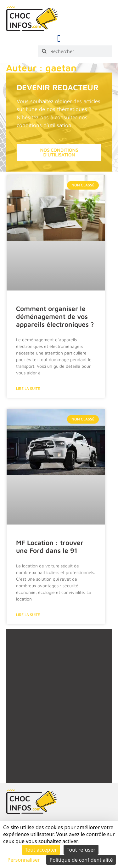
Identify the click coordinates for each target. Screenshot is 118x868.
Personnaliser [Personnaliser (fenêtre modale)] (24, 860)
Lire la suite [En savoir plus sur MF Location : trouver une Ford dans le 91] (28, 615)
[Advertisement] (59, 713)
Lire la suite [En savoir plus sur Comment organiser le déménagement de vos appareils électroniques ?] (28, 388)
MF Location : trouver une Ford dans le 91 (50, 546)
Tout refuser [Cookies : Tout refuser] (81, 850)
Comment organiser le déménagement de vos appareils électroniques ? (55, 316)
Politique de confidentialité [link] (81, 860)
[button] (59, 38)
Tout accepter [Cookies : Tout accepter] (41, 850)
